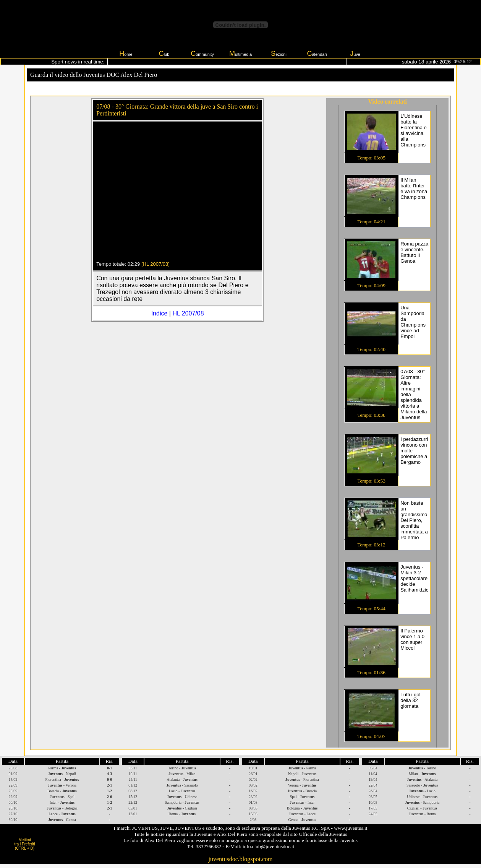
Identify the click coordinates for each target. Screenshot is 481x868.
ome (126, 54)
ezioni (279, 54)
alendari (317, 54)
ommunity (202, 54)
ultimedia (241, 54)
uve (355, 54)
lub (164, 54)
